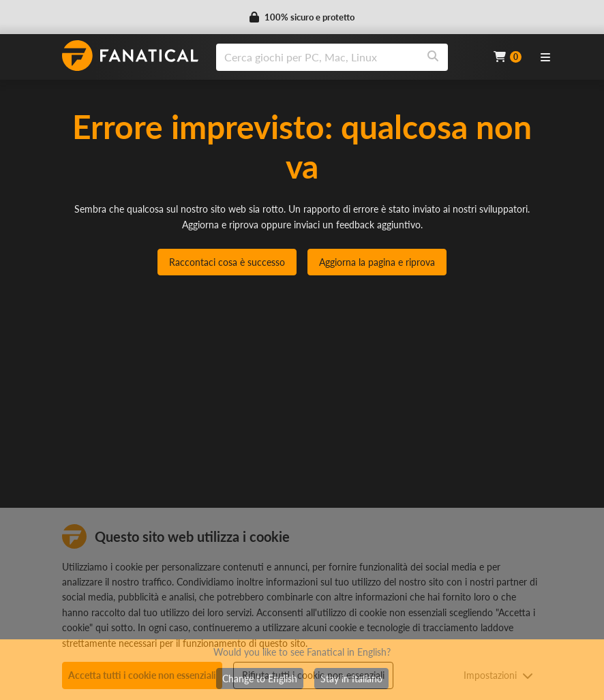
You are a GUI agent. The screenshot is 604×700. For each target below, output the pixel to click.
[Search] (433, 57)
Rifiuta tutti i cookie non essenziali (313, 675)
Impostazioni (498, 675)
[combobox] (346, 57)
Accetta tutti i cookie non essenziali (142, 675)
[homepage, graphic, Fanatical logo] (130, 56)
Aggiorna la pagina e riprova (377, 262)
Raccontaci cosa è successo (227, 262)
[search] (317, 57)
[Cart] (508, 57)
